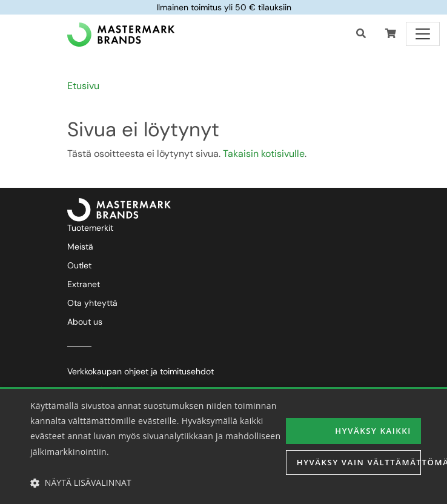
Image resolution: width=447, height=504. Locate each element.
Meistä (80, 247)
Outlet (79, 265)
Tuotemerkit (90, 228)
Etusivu (83, 86)
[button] (391, 34)
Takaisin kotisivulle (264, 154)
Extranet (84, 284)
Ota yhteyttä (92, 303)
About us (85, 322)
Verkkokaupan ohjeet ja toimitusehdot (141, 371)
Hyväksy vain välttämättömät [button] (359, 463)
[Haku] (361, 34)
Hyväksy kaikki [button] (377, 430)
